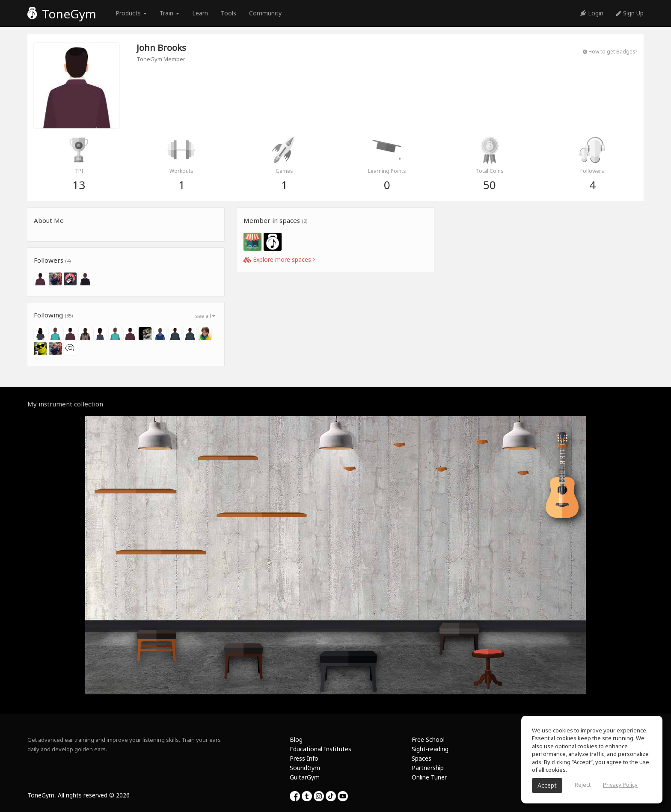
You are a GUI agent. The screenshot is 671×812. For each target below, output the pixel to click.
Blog (296, 739)
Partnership (428, 768)
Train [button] (169, 13)
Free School (428, 739)
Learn (200, 13)
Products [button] (131, 13)
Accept (547, 785)
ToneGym (62, 14)
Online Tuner (429, 777)
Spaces (422, 758)
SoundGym (305, 768)
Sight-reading (430, 749)
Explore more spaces (279, 259)
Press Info (304, 758)
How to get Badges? (610, 51)
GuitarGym (305, 777)
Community (265, 13)
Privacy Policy (620, 785)
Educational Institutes (321, 749)
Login (592, 13)
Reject (583, 785)
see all (205, 316)
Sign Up (630, 13)
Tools (229, 13)
